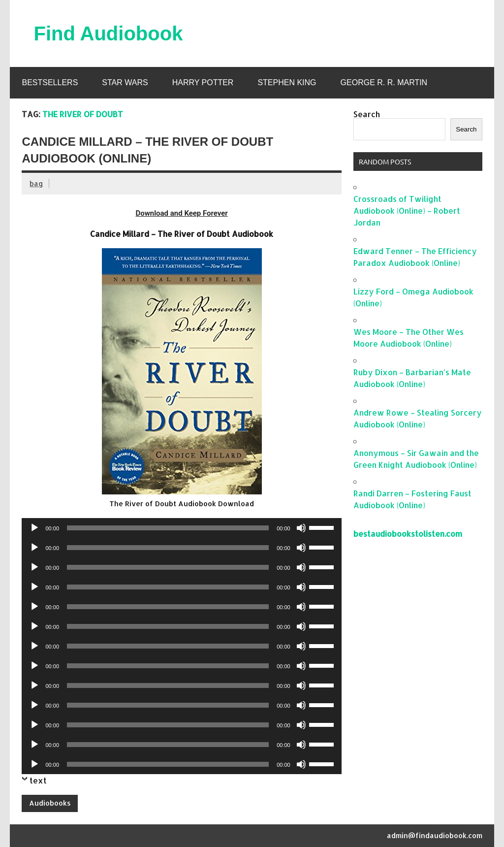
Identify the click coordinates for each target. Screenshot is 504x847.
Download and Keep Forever (181, 213)
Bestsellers (50, 82)
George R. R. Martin (384, 82)
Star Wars (125, 82)
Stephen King (287, 82)
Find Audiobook (108, 33)
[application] (181, 528)
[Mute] (301, 528)
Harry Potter (203, 82)
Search (367, 114)
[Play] (34, 528)
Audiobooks (50, 803)
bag (36, 183)
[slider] (168, 528)
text (38, 780)
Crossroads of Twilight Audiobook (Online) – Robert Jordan (407, 211)
